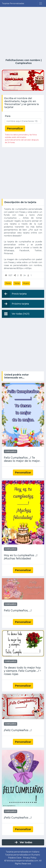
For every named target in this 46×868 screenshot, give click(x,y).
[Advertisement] (23, 33)
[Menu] (41, 3)
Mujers (26, 283)
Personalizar (23, 473)
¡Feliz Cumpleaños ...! (18, 730)
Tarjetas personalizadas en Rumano (23, 855)
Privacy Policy (30, 858)
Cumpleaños (23, 63)
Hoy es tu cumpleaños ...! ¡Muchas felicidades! (21, 557)
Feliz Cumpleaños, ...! (18, 610)
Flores (8, 283)
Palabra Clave (15, 858)
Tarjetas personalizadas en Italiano (23, 852)
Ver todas (23, 842)
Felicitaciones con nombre (23, 60)
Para (8, 116)
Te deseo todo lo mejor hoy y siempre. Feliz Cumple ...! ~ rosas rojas (23, 671)
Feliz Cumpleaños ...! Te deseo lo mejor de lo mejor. (22, 459)
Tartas (17, 283)
